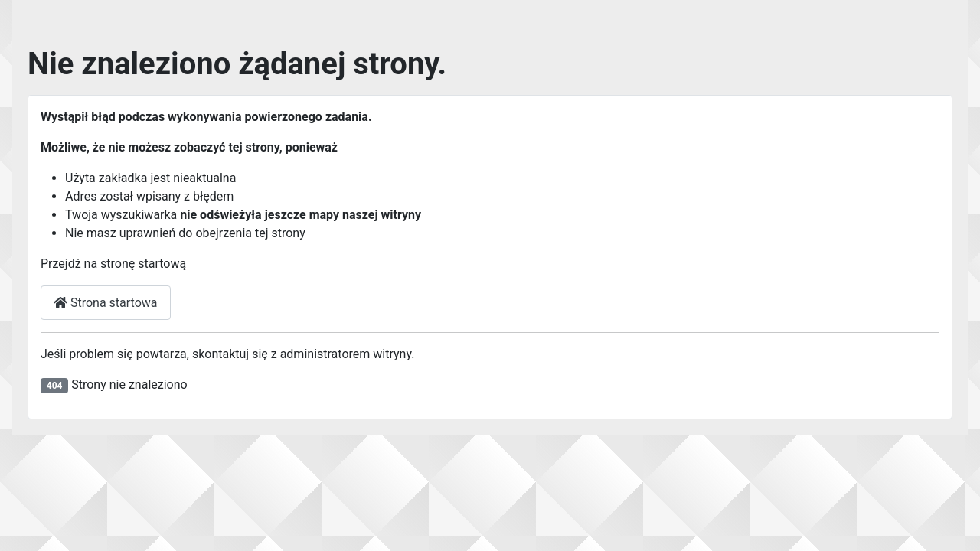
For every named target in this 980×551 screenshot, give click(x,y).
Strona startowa (106, 303)
